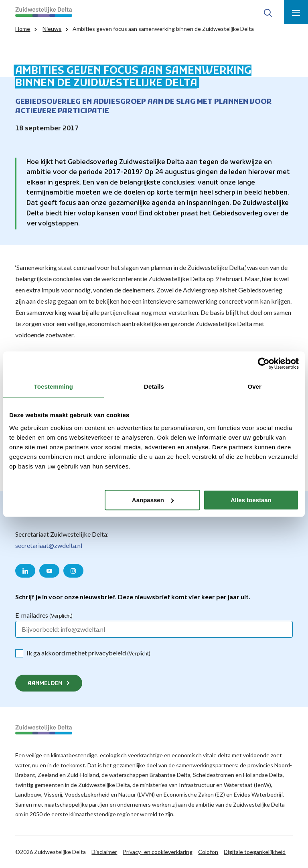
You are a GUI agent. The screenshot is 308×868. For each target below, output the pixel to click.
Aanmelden (45, 684)
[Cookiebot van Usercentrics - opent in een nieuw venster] (264, 363)
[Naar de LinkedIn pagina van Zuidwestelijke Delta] (25, 571)
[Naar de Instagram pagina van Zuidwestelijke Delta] (73, 571)
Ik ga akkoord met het (88, 653)
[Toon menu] (296, 12)
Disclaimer (104, 852)
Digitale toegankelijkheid (255, 852)
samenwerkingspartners (207, 765)
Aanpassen (153, 500)
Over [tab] (254, 386)
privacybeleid (107, 653)
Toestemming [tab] (54, 386)
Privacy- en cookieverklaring (158, 852)
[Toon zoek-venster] (268, 12)
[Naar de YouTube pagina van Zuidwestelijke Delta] (49, 571)
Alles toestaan (251, 500)
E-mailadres (44, 615)
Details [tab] (154, 386)
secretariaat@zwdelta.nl (49, 545)
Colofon (208, 852)
